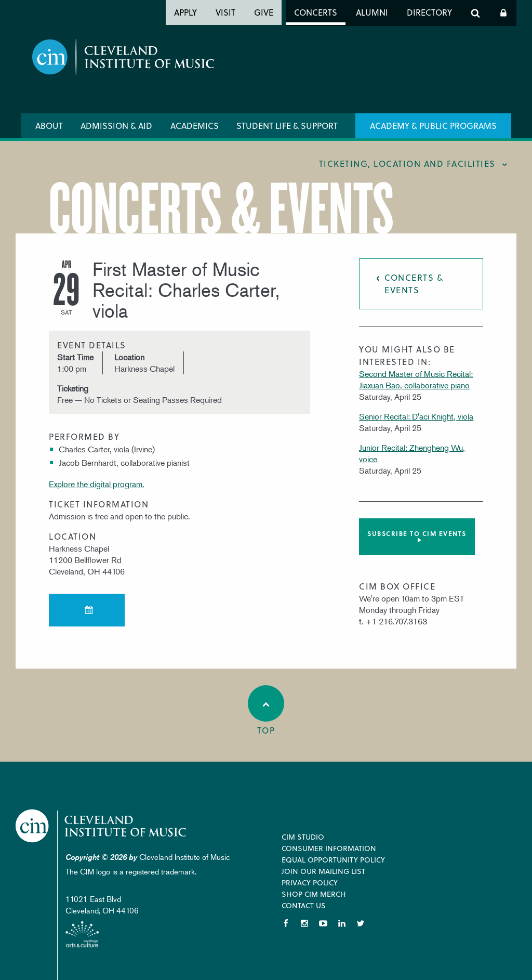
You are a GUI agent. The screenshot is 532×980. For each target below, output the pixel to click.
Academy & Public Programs (433, 126)
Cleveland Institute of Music (102, 826)
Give (264, 12)
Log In (503, 13)
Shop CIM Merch (314, 894)
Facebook (286, 923)
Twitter (361, 923)
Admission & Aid (116, 126)
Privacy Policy (310, 883)
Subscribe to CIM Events (417, 533)
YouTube (323, 923)
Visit (225, 12)
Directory (429, 12)
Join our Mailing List (323, 871)
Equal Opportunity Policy (333, 860)
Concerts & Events (414, 284)
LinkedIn (342, 923)
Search (475, 13)
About (49, 126)
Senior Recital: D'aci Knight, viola (416, 416)
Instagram (304, 923)
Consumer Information (329, 848)
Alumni (372, 12)
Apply (185, 12)
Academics (195, 126)
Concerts (316, 12)
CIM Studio (303, 837)
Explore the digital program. (97, 484)
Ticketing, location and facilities (407, 164)
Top (266, 711)
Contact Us (304, 905)
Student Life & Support (287, 126)
